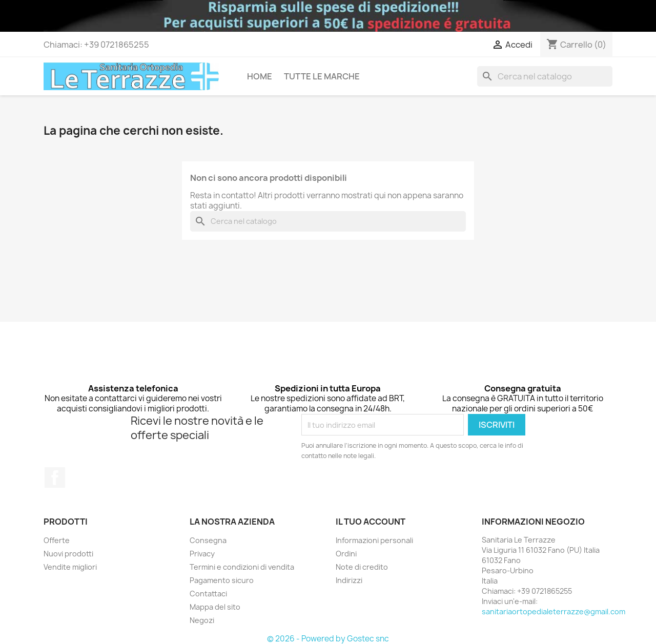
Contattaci (208, 594)
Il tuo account (371, 522)
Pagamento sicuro (222, 580)
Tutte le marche (322, 76)
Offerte (57, 540)
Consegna (208, 540)
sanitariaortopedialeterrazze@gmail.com (553, 611)
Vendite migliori (70, 567)
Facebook (55, 477)
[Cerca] (545, 76)
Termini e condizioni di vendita (242, 567)
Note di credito (362, 567)
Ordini (346, 554)
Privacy (202, 554)
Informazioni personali (374, 540)
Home (260, 76)
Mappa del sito (215, 607)
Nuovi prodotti (68, 554)
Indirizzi (349, 580)
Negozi (202, 620)
